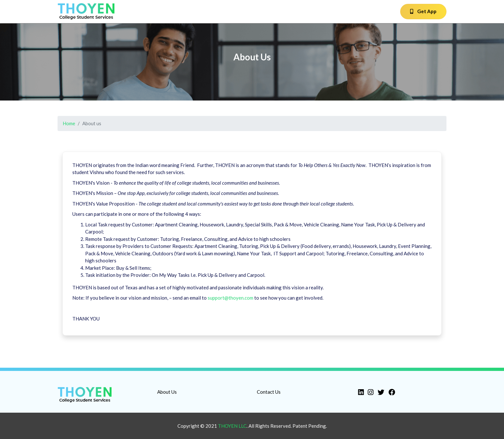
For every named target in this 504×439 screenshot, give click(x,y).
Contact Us (269, 392)
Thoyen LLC (232, 426)
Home (69, 123)
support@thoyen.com (230, 298)
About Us (167, 392)
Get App (423, 11)
